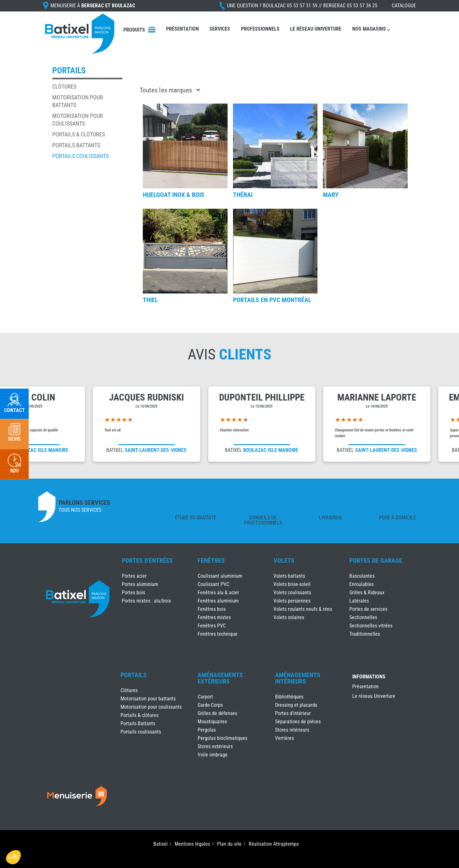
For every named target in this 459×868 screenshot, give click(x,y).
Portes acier (134, 576)
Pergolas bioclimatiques (222, 738)
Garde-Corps (210, 705)
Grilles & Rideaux (367, 593)
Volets (284, 561)
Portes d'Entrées (147, 561)
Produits (134, 30)
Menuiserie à (93, 6)
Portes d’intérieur (293, 713)
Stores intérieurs (292, 730)
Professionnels (260, 29)
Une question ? (302, 6)
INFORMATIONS (369, 677)
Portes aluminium (140, 584)
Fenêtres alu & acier (218, 593)
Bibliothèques (289, 697)
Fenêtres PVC (212, 626)
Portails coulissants (80, 156)
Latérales (359, 601)
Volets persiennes (292, 601)
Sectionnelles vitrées (371, 626)
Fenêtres (211, 561)
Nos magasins (369, 29)
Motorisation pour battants (148, 699)
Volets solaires (289, 617)
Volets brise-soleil (292, 584)
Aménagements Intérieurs (298, 678)
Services (220, 29)
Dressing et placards (296, 705)
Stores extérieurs (215, 746)
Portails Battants (76, 145)
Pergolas (207, 730)
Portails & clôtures (79, 134)
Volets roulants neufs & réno (303, 609)
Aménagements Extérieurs (220, 678)
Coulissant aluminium (220, 576)
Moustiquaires (212, 722)
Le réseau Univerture (316, 29)
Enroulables (361, 584)
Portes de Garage (376, 561)
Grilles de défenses (217, 713)
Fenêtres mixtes (214, 617)
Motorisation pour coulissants (151, 707)
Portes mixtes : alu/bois (146, 601)
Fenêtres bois (212, 609)
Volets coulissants (292, 593)
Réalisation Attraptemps (274, 844)
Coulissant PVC (213, 584)
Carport (205, 697)
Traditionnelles (365, 634)
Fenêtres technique (218, 634)
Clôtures (64, 87)
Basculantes (362, 576)
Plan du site (229, 844)
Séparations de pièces (298, 722)
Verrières (284, 738)
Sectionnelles (363, 617)
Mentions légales (192, 844)
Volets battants (289, 576)
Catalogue (404, 6)
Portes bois (133, 593)
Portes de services (368, 609)
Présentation (182, 29)
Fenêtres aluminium (218, 601)
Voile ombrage (213, 755)
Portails (134, 675)
